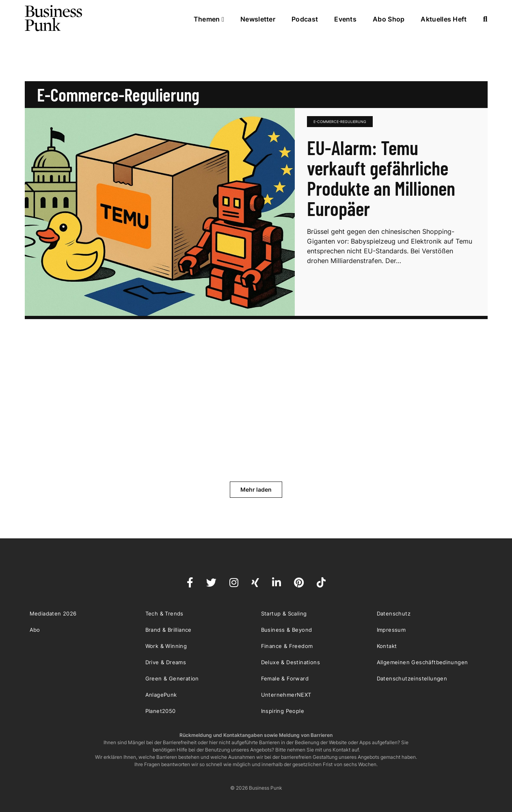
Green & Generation (172, 678)
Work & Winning (166, 646)
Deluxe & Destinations (291, 662)
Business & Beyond (287, 630)
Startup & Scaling (284, 613)
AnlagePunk (161, 695)
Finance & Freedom (287, 646)
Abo (35, 630)
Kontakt (387, 646)
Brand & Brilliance (169, 630)
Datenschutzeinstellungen (412, 678)
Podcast (305, 19)
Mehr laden (256, 489)
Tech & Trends (164, 613)
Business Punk (54, 18)
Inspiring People (283, 711)
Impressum (391, 630)
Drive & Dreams (166, 662)
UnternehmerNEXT (286, 695)
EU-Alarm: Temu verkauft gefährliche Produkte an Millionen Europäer (381, 178)
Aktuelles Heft (444, 19)
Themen (209, 19)
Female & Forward (285, 678)
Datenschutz (394, 613)
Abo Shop (389, 19)
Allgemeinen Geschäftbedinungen (422, 662)
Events (345, 19)
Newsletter (258, 19)
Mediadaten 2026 (53, 613)
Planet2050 (161, 711)
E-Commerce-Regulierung (340, 122)
